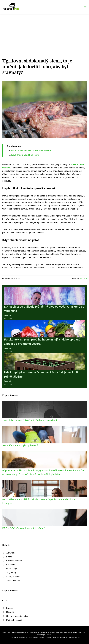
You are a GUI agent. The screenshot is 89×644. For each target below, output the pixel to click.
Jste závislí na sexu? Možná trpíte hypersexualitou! (30, 420)
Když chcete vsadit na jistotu (25, 155)
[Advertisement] (44, 31)
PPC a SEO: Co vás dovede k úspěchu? (24, 528)
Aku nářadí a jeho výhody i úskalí (20, 445)
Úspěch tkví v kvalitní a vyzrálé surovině (31, 150)
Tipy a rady (83, 278)
